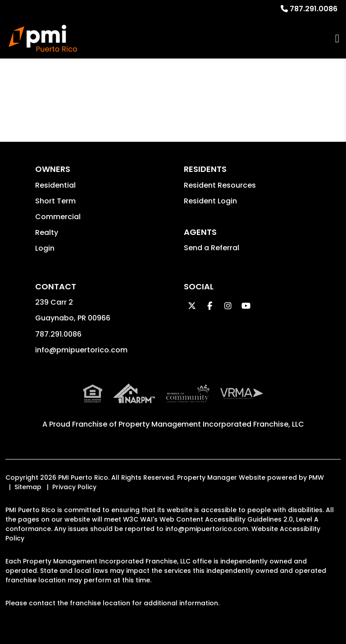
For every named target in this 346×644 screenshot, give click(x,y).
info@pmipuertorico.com (81, 350)
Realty (47, 232)
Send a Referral (212, 248)
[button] (192, 306)
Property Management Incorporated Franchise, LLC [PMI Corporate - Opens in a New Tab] (211, 424)
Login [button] (45, 248)
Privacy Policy (74, 487)
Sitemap (28, 487)
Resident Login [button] (210, 201)
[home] (43, 38)
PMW (316, 477)
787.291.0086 (314, 9)
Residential (55, 185)
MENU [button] (337, 38)
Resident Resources (220, 185)
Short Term (55, 201)
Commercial (58, 217)
